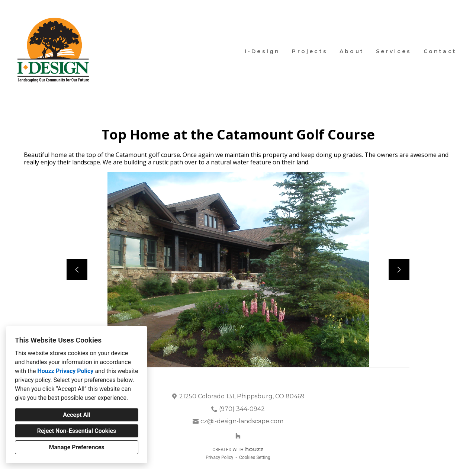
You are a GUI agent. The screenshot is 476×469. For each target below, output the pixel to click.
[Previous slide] (77, 270)
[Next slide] (399, 270)
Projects (310, 51)
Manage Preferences (76, 447)
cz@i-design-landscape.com (242, 421)
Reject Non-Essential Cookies (77, 431)
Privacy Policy (219, 457)
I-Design (263, 51)
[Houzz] (238, 436)
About (352, 51)
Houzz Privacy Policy (65, 371)
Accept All (77, 415)
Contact (440, 51)
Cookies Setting (255, 457)
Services (394, 51)
